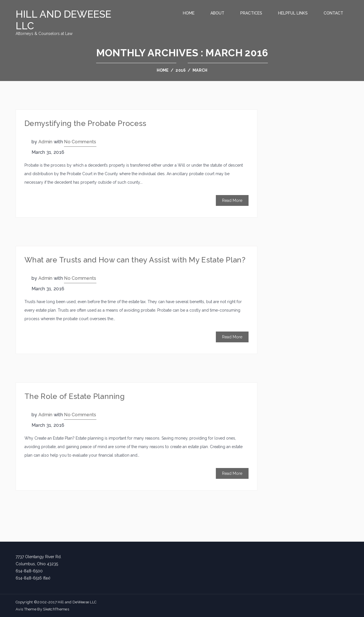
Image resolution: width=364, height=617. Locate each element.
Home (189, 13)
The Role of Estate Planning (75, 396)
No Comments (80, 142)
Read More (232, 200)
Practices (251, 13)
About (217, 13)
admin (45, 142)
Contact (333, 13)
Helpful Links (293, 13)
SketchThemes (56, 609)
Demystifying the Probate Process (85, 123)
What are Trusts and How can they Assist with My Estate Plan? (135, 260)
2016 (181, 70)
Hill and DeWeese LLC (63, 20)
